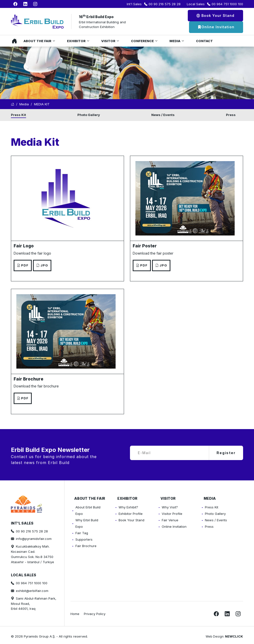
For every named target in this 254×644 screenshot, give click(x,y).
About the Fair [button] (37, 41)
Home (13, 41)
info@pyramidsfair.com (34, 539)
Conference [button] (142, 41)
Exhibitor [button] (76, 41)
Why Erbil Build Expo (87, 523)
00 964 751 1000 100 (227, 4)
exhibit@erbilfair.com (32, 591)
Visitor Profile (172, 514)
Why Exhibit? (128, 507)
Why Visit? (170, 507)
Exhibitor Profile (131, 514)
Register (226, 453)
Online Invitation (216, 27)
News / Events (163, 115)
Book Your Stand (215, 15)
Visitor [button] (108, 41)
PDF (23, 265)
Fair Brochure (86, 546)
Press (231, 115)
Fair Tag (82, 533)
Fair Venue (170, 520)
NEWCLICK (234, 636)
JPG (42, 265)
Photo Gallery (89, 115)
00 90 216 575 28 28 (165, 4)
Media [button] (175, 41)
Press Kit (18, 115)
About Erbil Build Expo (88, 510)
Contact (204, 41)
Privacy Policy (95, 614)
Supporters (84, 539)
